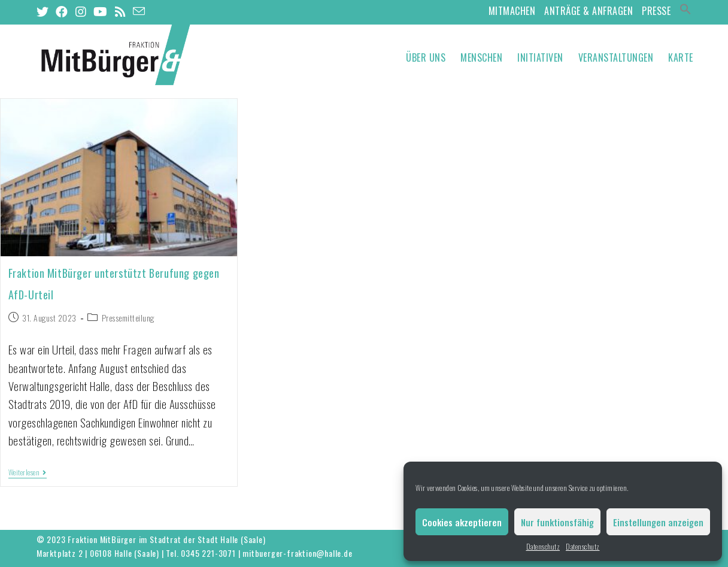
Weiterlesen (28, 473)
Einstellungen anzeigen (658, 522)
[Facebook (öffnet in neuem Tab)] (62, 11)
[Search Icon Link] (685, 11)
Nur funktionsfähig (557, 522)
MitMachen (512, 11)
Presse (656, 11)
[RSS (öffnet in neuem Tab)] (121, 11)
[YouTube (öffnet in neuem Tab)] (101, 11)
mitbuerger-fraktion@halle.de (297, 553)
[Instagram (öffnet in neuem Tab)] (81, 11)
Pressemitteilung (128, 318)
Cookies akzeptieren (462, 522)
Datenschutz (543, 546)
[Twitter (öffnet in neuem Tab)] (45, 11)
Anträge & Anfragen (589, 11)
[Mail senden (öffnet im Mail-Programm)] (139, 11)
